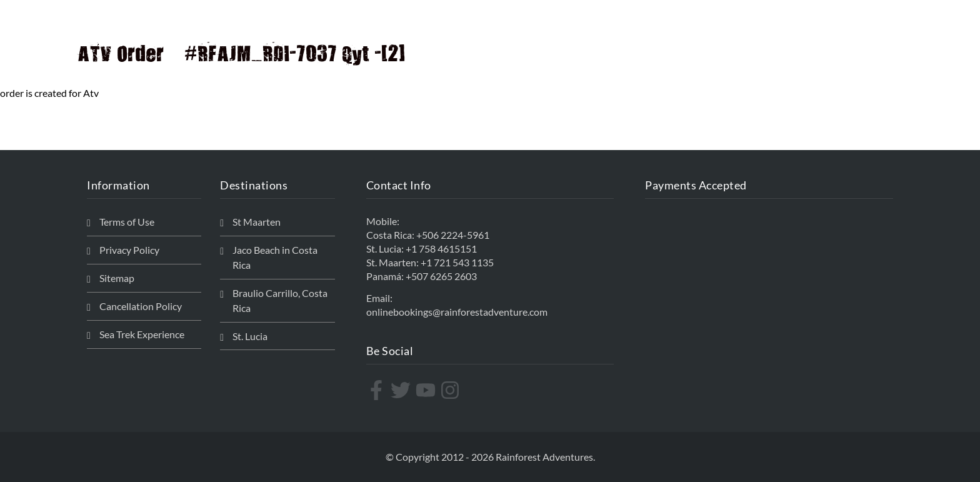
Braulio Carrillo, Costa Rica (280, 300)
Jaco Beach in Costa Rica (275, 257)
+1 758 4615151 (441, 249)
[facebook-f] (378, 390)
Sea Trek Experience (142, 334)
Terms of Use (127, 222)
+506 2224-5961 (453, 235)
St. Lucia (250, 336)
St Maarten (257, 222)
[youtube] (427, 390)
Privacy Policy (129, 250)
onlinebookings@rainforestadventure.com (457, 312)
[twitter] (402, 390)
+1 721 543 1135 (457, 262)
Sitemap (117, 278)
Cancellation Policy (141, 306)
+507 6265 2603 (441, 276)
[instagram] (452, 390)
